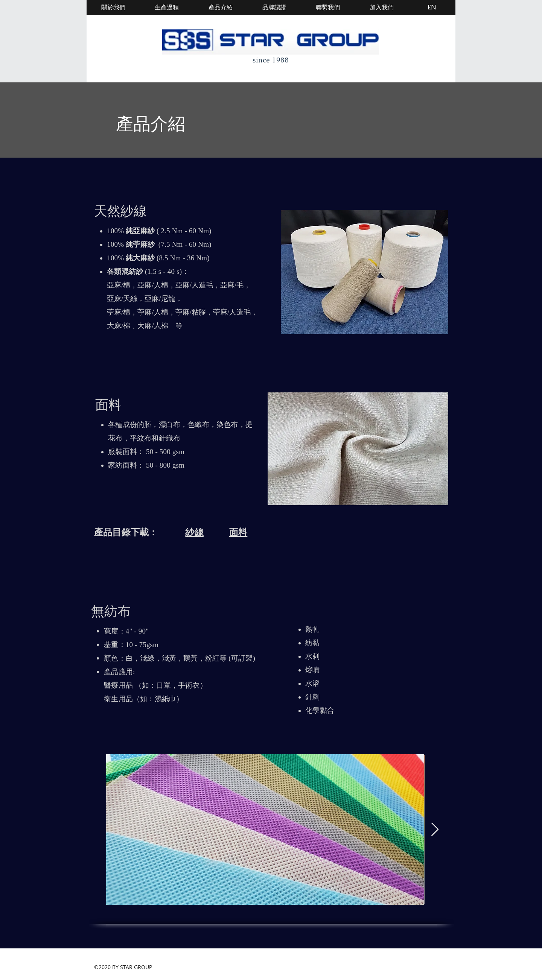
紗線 (194, 532)
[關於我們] (113, 8)
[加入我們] (382, 8)
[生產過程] (167, 8)
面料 (238, 532)
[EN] (432, 8)
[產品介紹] (221, 8)
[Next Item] (435, 830)
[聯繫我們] (328, 8)
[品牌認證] (274, 8)
